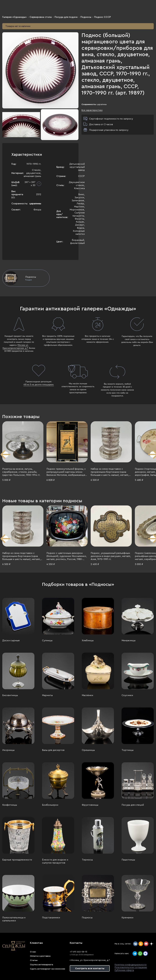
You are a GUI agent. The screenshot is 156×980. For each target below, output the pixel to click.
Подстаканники (51, 918)
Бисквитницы (10, 695)
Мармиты (47, 695)
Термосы (87, 860)
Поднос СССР (102, 17)
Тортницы (128, 750)
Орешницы (88, 750)
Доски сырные (11, 640)
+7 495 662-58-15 (78, 952)
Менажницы (129, 640)
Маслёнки (87, 695)
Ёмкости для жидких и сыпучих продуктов (55, 861)
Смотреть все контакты (90, 968)
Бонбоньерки (50, 805)
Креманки (127, 918)
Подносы (86, 17)
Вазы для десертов (53, 750)
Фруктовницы (90, 805)
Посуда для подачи (66, 17)
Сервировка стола (41, 17)
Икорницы (8, 750)
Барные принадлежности (17, 860)
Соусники (127, 695)
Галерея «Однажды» (14, 17)
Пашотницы (128, 860)
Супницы (47, 640)
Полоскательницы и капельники (14, 919)
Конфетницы (10, 805)
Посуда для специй (133, 805)
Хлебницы (88, 640)
